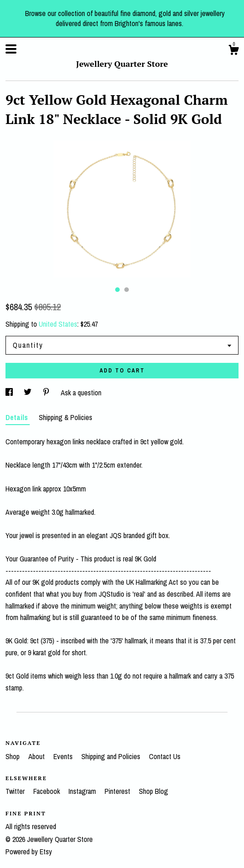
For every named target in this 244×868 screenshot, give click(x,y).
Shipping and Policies (112, 756)
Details (18, 417)
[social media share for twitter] (29, 393)
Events (64, 756)
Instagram (83, 791)
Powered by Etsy (29, 852)
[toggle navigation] (11, 49)
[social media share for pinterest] (47, 393)
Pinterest (118, 791)
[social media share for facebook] (10, 393)
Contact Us (165, 756)
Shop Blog (154, 791)
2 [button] (127, 290)
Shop (13, 756)
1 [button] (117, 290)
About (37, 756)
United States (58, 324)
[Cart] (233, 51)
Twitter (16, 791)
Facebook (48, 791)
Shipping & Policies (66, 417)
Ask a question (81, 393)
